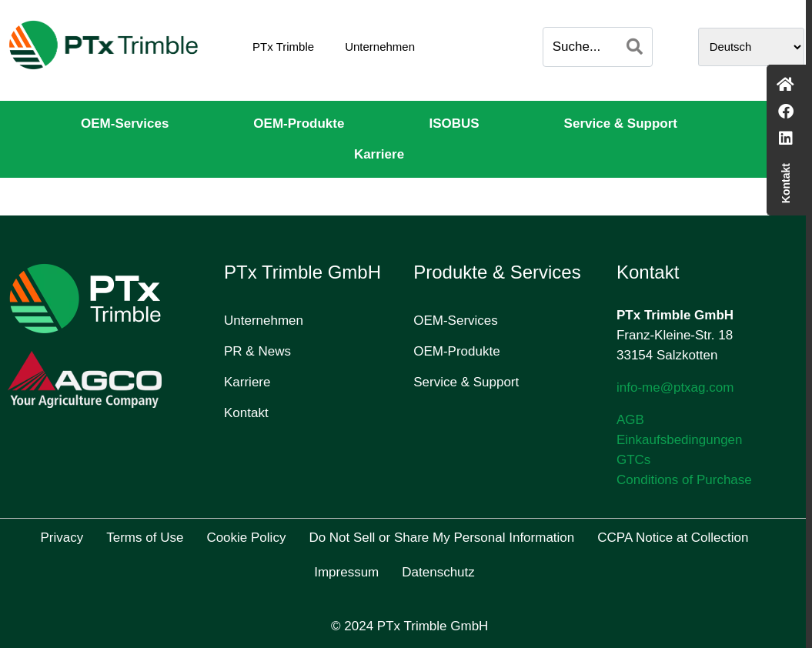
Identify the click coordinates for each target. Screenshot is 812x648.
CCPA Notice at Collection (673, 538)
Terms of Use (145, 538)
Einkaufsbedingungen (680, 440)
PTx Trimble (283, 47)
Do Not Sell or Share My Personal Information (441, 538)
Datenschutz (438, 572)
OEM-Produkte (299, 124)
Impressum (346, 572)
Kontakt (246, 413)
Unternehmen (380, 47)
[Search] (635, 47)
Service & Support (621, 124)
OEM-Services (125, 124)
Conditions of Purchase (684, 480)
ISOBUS (454, 124)
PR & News (257, 351)
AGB (630, 420)
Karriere (379, 154)
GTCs (633, 460)
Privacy (62, 538)
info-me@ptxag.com (675, 387)
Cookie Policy (246, 538)
